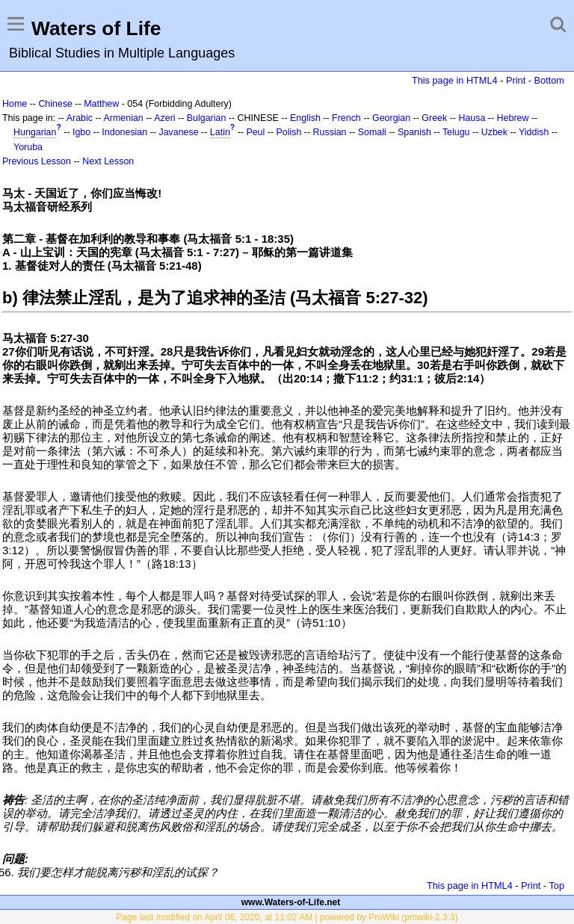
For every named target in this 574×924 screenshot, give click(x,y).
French (346, 118)
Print (516, 80)
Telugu (456, 132)
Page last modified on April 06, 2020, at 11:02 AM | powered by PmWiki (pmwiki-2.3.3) (287, 917)
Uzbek (494, 132)
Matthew (101, 104)
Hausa (472, 118)
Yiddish (534, 132)
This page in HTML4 (455, 80)
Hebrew (513, 118)
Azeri (164, 118)
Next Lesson (108, 161)
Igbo (81, 132)
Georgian (391, 118)
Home (15, 104)
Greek (434, 118)
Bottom (549, 80)
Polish (288, 132)
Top (556, 886)
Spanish (414, 132)
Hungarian (35, 132)
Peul (255, 132)
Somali (372, 132)
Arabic (80, 118)
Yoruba (28, 147)
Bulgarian (207, 118)
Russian (330, 132)
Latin (220, 132)
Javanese (178, 132)
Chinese (55, 104)
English (305, 118)
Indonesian (124, 132)
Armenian (124, 118)
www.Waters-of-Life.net (291, 902)
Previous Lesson (37, 161)
